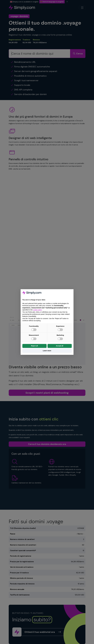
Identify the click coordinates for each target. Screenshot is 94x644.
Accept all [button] (60, 346)
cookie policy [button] (37, 310)
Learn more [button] (47, 351)
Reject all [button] (34, 346)
